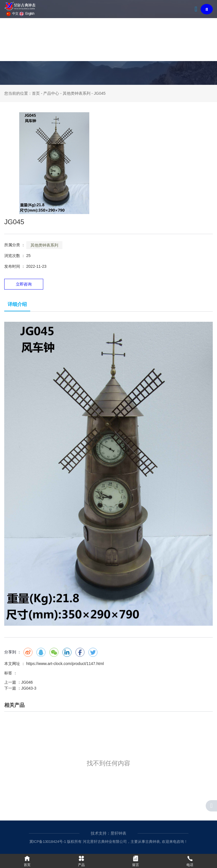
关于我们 (36, 39)
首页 (14, 39)
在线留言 (194, 39)
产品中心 (68, 39)
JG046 (27, 682)
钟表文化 (99, 39)
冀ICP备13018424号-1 (48, 842)
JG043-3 (29, 688)
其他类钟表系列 (77, 93)
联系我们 (163, 39)
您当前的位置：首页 (23, 93)
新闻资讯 (131, 39)
